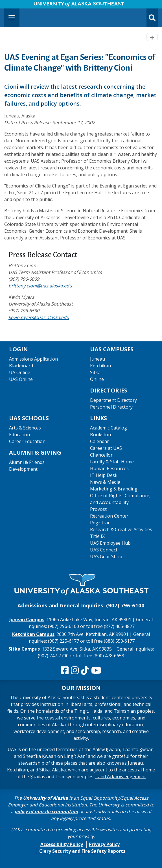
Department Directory (113, 400)
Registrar (100, 523)
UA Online (20, 372)
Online (97, 379)
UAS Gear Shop (106, 557)
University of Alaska (45, 798)
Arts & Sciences (25, 428)
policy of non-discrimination (46, 812)
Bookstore (101, 435)
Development (23, 469)
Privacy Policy (104, 844)
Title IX (97, 536)
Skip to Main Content (26, 6)
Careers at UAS (106, 448)
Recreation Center (109, 516)
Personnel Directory (111, 407)
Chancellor (101, 455)
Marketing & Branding (114, 489)
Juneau (98, 359)
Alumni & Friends (27, 462)
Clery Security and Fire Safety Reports (82, 851)
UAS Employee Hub (110, 543)
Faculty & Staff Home (112, 462)
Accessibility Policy (62, 844)
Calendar (99, 441)
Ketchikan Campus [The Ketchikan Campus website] (33, 634)
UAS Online (21, 379)
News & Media (105, 482)
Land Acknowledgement (121, 777)
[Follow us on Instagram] (75, 671)
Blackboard (21, 366)
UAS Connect (104, 550)
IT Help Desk (104, 475)
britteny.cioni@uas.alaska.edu (40, 286)
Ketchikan (100, 366)
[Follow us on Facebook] (65, 671)
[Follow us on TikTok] (85, 671)
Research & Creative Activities (121, 529)
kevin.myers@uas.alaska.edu (39, 317)
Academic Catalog (109, 428)
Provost (98, 509)
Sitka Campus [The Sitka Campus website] (24, 649)
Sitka (95, 372)
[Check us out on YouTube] (96, 671)
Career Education (27, 441)
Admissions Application (33, 359)
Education (19, 435)
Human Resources (109, 468)
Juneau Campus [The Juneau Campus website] (27, 620)
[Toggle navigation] (12, 18)
